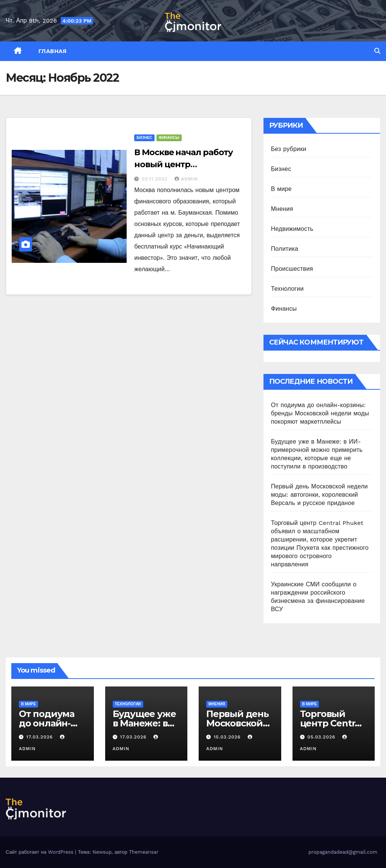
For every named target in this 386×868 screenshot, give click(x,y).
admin (186, 179)
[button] (377, 51)
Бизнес (144, 138)
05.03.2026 (322, 737)
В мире (281, 189)
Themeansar (144, 852)
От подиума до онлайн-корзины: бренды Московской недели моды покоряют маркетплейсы (320, 413)
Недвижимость (292, 229)
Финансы (169, 138)
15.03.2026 (228, 737)
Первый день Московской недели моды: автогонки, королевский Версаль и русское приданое (319, 495)
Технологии (287, 289)
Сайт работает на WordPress (40, 852)
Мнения (282, 209)
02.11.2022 (155, 179)
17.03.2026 (41, 737)
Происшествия (292, 269)
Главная (53, 51)
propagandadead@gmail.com (343, 852)
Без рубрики (289, 149)
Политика (285, 249)
